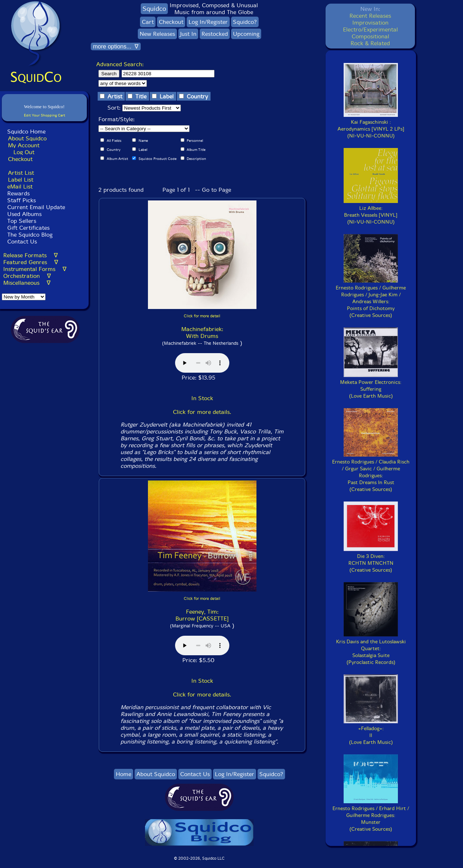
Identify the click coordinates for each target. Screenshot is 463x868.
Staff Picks (22, 200)
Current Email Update (35, 207)
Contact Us (21, 242)
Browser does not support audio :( (202, 363)
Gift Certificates (28, 228)
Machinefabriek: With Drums (202, 333)
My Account (24, 145)
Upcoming (246, 34)
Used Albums (24, 214)
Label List (21, 180)
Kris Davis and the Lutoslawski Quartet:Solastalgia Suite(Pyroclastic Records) (371, 649)
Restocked (215, 34)
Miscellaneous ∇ (27, 283)
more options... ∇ (116, 46)
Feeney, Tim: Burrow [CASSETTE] (202, 615)
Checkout (20, 159)
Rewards (18, 193)
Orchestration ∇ (27, 276)
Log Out (24, 152)
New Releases (157, 34)
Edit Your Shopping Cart (44, 115)
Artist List (21, 173)
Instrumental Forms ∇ (35, 269)
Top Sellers (22, 221)
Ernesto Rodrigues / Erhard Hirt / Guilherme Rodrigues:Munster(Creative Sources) (371, 815)
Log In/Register (208, 22)
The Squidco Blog (30, 235)
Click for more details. (202, 412)
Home (124, 774)
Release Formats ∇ (31, 255)
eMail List (20, 187)
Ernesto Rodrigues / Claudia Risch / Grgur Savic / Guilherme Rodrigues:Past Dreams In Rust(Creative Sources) (371, 472)
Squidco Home (26, 132)
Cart (148, 22)
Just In (188, 34)
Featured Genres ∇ (31, 262)
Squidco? (245, 22)
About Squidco (27, 138)
